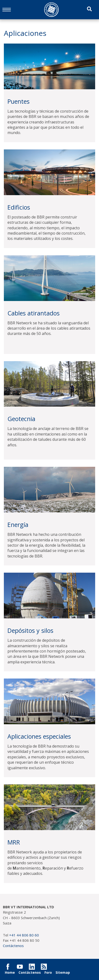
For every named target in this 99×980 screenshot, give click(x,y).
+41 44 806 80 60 (24, 935)
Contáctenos (13, 946)
